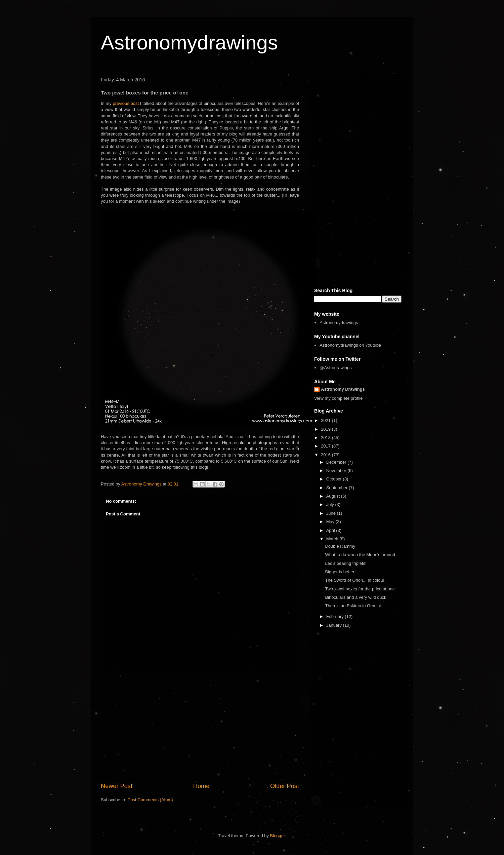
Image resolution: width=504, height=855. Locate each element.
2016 (326, 455)
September (338, 488)
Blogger (278, 836)
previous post (126, 103)
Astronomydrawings (189, 43)
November (337, 471)
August (334, 496)
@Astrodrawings (336, 368)
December (337, 462)
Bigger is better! (340, 572)
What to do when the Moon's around (360, 555)
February (336, 616)
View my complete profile (338, 398)
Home (201, 786)
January (335, 625)
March (333, 539)
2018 (326, 438)
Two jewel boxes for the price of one (360, 589)
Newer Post (117, 786)
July (331, 504)
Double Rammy (340, 546)
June (332, 513)
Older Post (285, 786)
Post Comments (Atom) (150, 800)
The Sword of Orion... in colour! (355, 580)
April (331, 530)
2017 (326, 446)
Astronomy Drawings (343, 389)
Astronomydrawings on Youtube (350, 345)
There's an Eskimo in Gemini (353, 606)
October (335, 479)
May (331, 522)
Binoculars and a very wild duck (355, 597)
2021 (326, 420)
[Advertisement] (200, 726)
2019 (326, 429)
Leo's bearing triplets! (346, 563)
